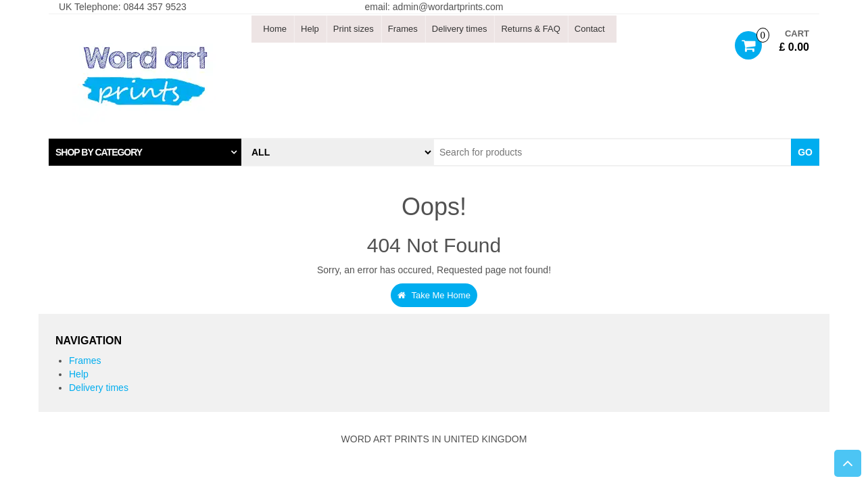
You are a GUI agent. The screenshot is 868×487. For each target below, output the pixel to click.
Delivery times (460, 29)
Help (310, 29)
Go (805, 152)
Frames (403, 29)
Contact (590, 29)
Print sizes (354, 29)
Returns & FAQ (530, 29)
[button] (145, 152)
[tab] (145, 152)
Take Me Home (434, 295)
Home (275, 29)
